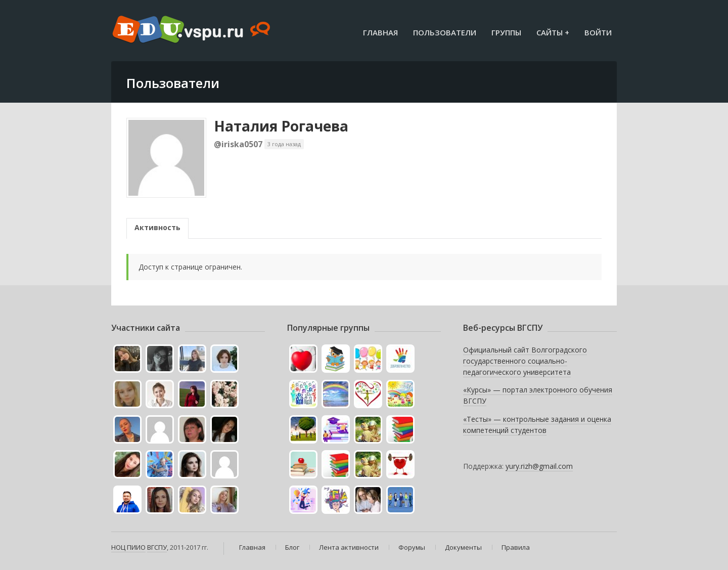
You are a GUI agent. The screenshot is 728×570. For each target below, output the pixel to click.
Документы (463, 547)
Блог (292, 547)
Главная (380, 32)
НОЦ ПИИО (128, 547)
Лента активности (349, 547)
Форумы (412, 547)
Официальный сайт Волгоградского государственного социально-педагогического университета (525, 361)
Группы (506, 32)
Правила (516, 547)
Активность (157, 227)
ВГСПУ (157, 547)
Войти (598, 32)
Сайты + (553, 32)
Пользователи (445, 32)
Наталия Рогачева (281, 126)
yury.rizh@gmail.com (539, 466)
